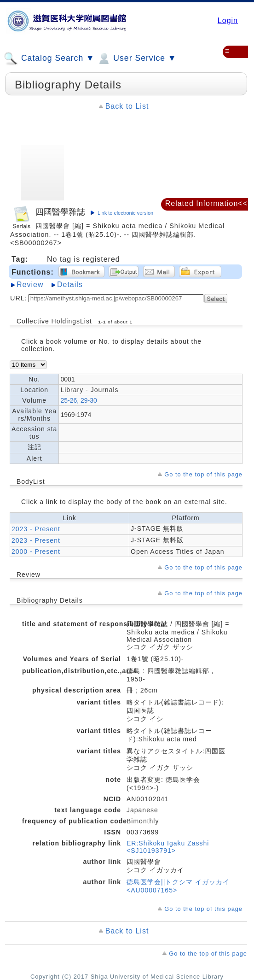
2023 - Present (36, 529)
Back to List (127, 106)
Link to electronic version (125, 213)
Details (70, 285)
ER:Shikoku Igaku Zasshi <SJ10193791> (168, 847)
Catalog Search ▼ (49, 59)
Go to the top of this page (203, 474)
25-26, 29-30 (78, 400)
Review (30, 285)
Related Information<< (206, 203)
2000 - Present (36, 552)
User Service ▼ (136, 59)
